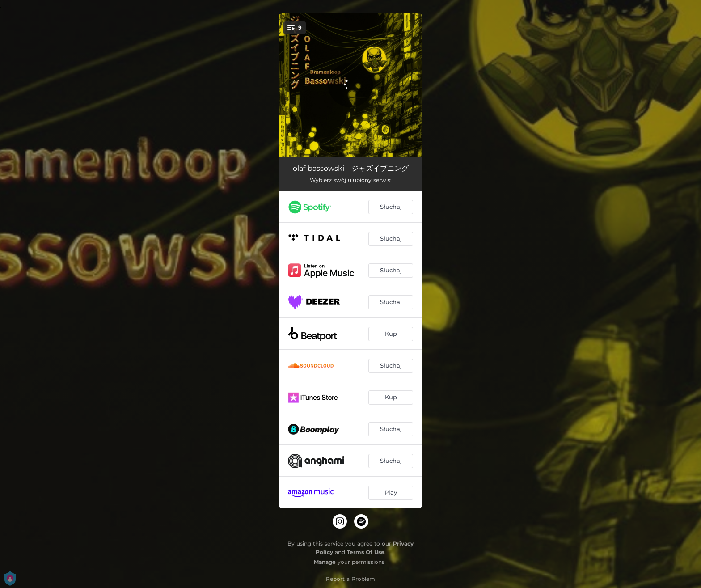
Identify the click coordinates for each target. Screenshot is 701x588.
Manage (325, 562)
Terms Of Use (366, 552)
